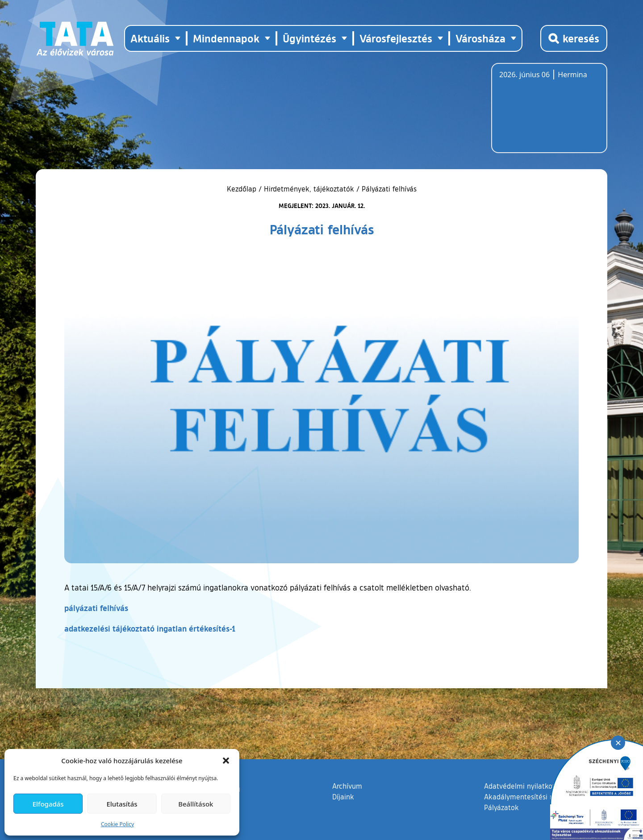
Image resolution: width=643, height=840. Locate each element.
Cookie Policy (117, 824)
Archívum (347, 786)
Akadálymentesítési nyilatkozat (534, 797)
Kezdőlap (243, 189)
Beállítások (196, 804)
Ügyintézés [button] (309, 38)
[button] (226, 761)
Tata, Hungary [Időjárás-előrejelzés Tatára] (549, 113)
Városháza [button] (480, 38)
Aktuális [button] (150, 38)
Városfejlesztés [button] (396, 38)
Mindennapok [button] (226, 38)
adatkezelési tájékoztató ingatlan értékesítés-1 (150, 628)
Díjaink (343, 797)
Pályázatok (501, 807)
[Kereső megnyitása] (574, 38)
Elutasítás (122, 804)
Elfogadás (48, 804)
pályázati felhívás (96, 608)
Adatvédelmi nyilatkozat (523, 786)
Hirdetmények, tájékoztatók (309, 189)
